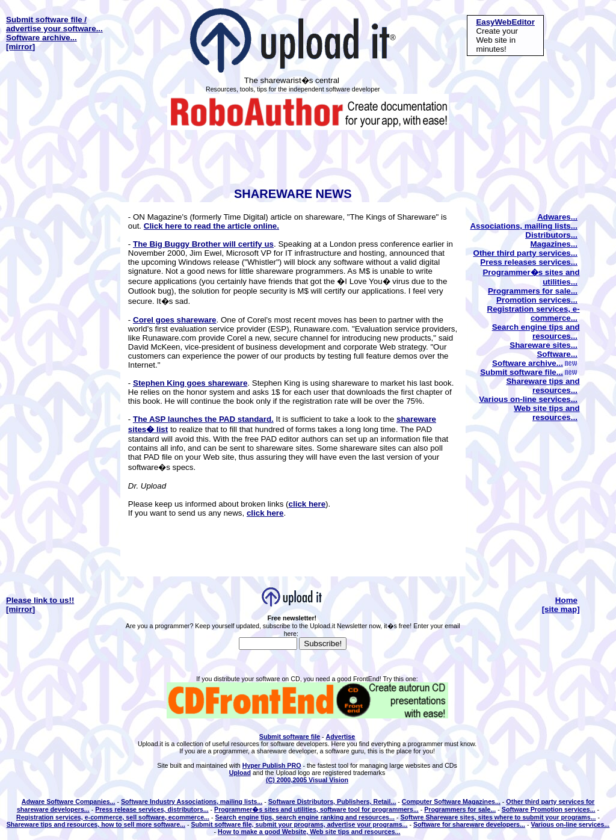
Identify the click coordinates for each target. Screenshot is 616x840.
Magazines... (554, 244)
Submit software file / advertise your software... (54, 24)
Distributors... (551, 235)
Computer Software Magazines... (451, 801)
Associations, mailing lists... (524, 226)
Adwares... (557, 217)
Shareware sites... (544, 345)
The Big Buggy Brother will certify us (203, 244)
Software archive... (42, 38)
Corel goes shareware (175, 320)
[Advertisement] (306, 157)
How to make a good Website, (264, 832)
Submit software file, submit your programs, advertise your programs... (299, 824)
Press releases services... (529, 262)
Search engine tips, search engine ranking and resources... (304, 817)
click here (307, 504)
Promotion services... (537, 300)
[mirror (19, 47)
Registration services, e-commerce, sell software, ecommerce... (113, 817)
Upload (240, 773)
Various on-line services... (528, 399)
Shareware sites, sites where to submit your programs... (510, 817)
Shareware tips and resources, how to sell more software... (96, 824)
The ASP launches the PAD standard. (203, 419)
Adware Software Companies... (69, 801)
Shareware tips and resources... (543, 386)
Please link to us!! (40, 600)
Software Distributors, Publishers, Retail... (332, 801)
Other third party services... (525, 253)
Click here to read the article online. (211, 226)
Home (566, 600)
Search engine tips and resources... (536, 332)
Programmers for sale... (533, 291)
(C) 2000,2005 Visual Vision (307, 780)
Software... (557, 354)
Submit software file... (529, 372)
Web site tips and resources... (547, 413)
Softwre (413, 817)
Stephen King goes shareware (190, 383)
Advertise (341, 737)
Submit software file (290, 737)
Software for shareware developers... (469, 824)
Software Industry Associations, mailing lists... (192, 801)
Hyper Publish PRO (272, 765)
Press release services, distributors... (152, 809)
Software (516, 809)
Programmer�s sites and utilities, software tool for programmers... (316, 809)
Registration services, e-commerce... (534, 313)
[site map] (561, 609)
